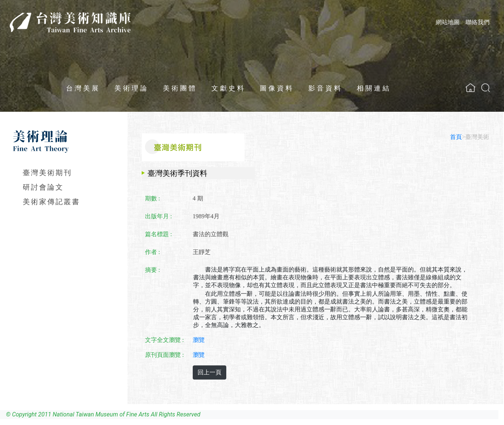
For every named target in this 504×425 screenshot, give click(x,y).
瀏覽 (199, 340)
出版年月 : (158, 216)
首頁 (456, 137)
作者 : (152, 252)
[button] (486, 88)
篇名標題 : (158, 234)
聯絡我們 (478, 22)
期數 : (152, 198)
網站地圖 (448, 22)
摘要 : (152, 270)
